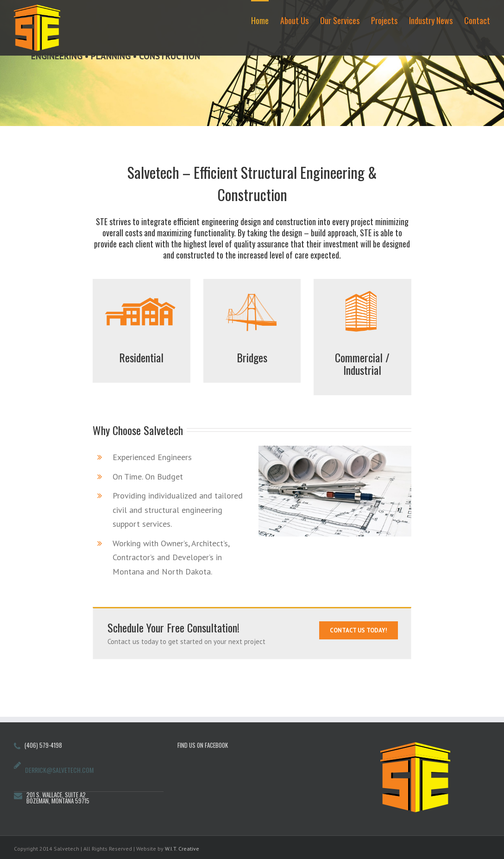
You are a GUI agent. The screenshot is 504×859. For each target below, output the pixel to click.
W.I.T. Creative (182, 849)
